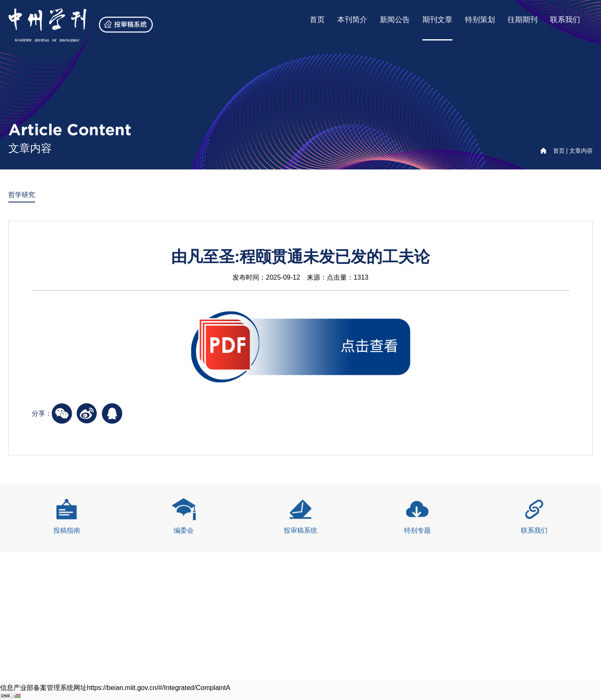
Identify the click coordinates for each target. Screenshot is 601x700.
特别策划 (480, 20)
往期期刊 (523, 20)
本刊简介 (352, 20)
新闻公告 (395, 20)
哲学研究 (22, 195)
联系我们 (565, 20)
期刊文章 (437, 20)
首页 (317, 20)
